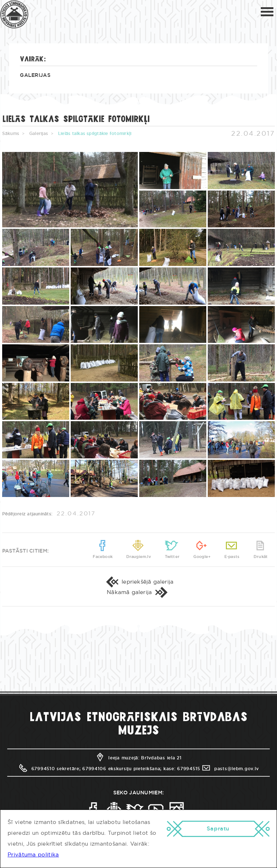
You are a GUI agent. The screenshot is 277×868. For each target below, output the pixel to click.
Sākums (11, 134)
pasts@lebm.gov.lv (230, 782)
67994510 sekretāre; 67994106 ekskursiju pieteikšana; (90, 782)
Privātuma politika (33, 855)
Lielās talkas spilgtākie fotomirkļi (95, 134)
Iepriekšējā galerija (139, 588)
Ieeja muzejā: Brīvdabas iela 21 (138, 771)
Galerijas (35, 75)
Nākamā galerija (138, 603)
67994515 (189, 782)
